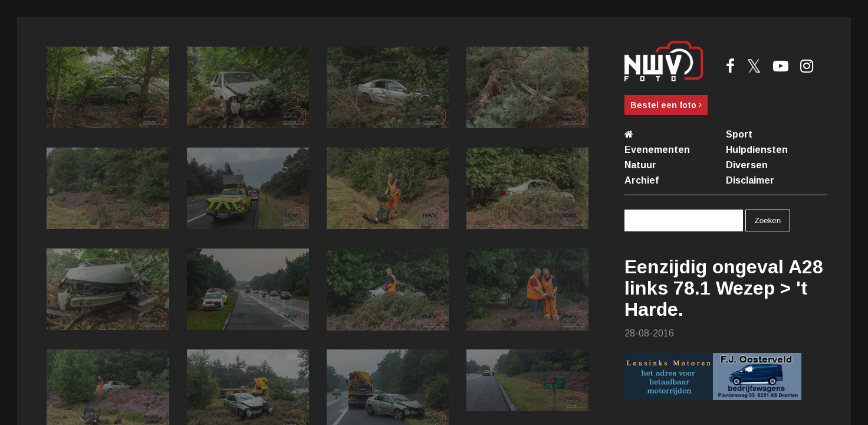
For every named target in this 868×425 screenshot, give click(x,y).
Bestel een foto (666, 105)
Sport (739, 134)
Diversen (747, 165)
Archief (642, 180)
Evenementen (657, 150)
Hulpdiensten (757, 150)
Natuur (640, 165)
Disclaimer (750, 180)
